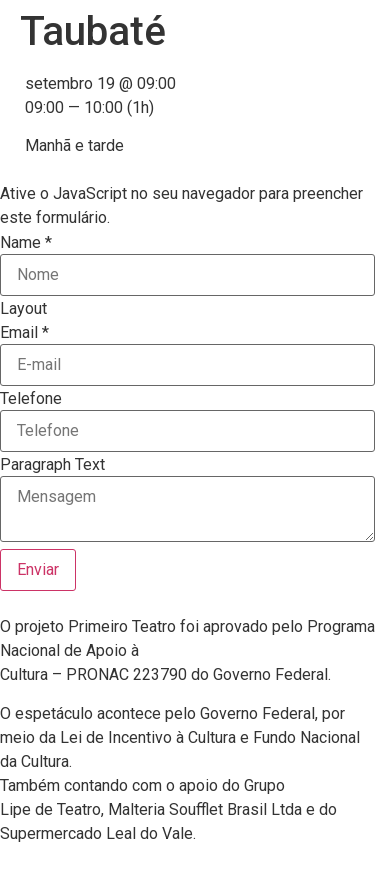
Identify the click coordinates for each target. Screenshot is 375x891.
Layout (23, 309)
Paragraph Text (52, 465)
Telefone (31, 399)
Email (24, 333)
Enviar (38, 569)
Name (26, 243)
